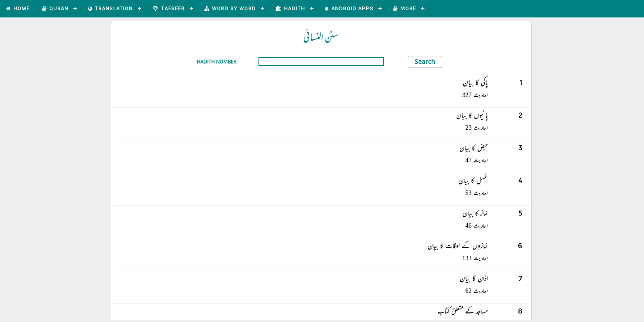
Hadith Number (217, 61)
